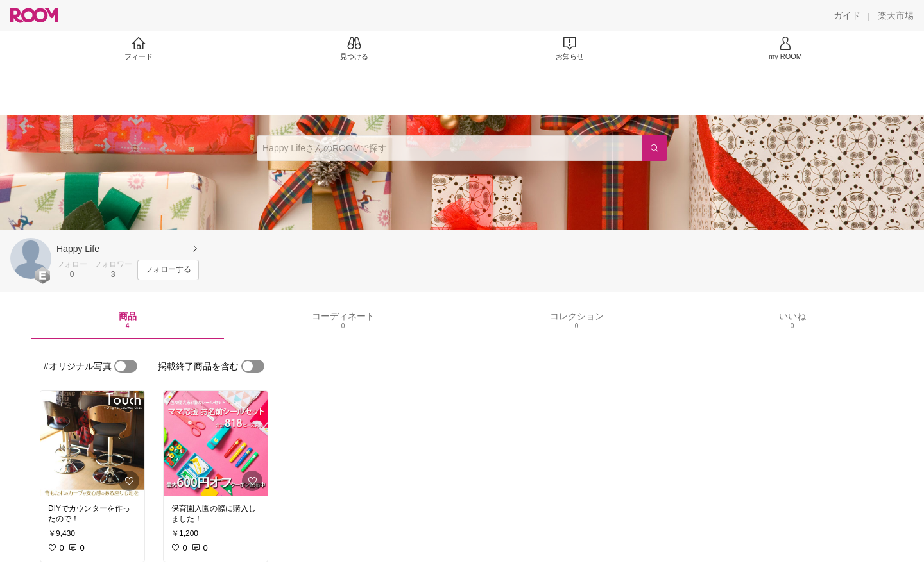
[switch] (126, 366)
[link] (92, 444)
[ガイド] (847, 15)
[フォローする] (168, 270)
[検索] (654, 148)
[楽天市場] (896, 15)
